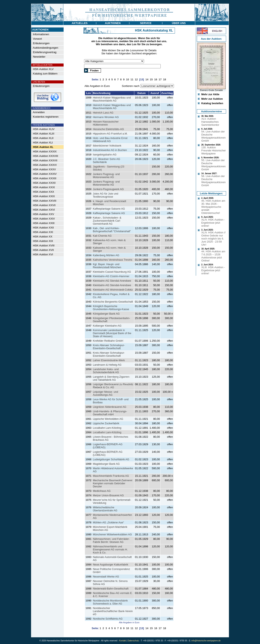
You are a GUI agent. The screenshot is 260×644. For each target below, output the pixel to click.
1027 (88, 209)
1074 (88, 495)
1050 (88, 345)
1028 (88, 213)
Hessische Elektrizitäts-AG (108, 129)
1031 (88, 236)
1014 (88, 129)
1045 (88, 314)
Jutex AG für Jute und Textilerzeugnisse (106, 195)
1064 (88, 432)
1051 (88, 353)
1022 (88, 174)
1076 (88, 507)
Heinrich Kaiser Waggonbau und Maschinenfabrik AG (112, 99)
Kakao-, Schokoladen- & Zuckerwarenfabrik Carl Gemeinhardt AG (107, 221)
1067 (88, 452)
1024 (88, 189)
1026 (88, 201)
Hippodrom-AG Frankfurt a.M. (110, 134)
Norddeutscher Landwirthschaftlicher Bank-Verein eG (113, 611)
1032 (88, 240)
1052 (88, 360)
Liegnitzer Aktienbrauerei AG (110, 407)
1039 (88, 281)
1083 (88, 557)
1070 (88, 468)
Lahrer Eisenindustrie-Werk (109, 360)
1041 (88, 290)
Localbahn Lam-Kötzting (107, 428)
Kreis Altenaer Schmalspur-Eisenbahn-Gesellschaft (109, 347)
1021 (88, 167)
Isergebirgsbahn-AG (105, 155)
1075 (88, 500)
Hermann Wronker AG (106, 117)
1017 (88, 146)
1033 (88, 248)
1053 (88, 365)
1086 (88, 577)
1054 (88, 369)
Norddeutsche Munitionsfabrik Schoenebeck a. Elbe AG (110, 602)
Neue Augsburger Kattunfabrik (110, 565)
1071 (88, 476)
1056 (88, 384)
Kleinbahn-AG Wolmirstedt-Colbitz (113, 290)
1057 (88, 392)
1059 (88, 407)
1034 (88, 255)
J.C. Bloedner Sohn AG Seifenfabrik (106, 161)
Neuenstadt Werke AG (106, 577)
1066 (88, 444)
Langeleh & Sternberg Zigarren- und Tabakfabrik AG (111, 378)
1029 (88, 218)
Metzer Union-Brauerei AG (108, 495)
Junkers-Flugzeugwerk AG (108, 189)
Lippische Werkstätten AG (108, 419)
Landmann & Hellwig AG (107, 365)
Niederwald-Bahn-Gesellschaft (111, 589)
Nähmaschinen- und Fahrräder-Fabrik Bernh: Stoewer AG (111, 540)
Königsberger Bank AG (106, 314)
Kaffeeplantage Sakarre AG (109, 209)
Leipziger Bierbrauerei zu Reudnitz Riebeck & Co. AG (113, 386)
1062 (88, 423)
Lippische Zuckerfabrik (106, 423)
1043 (88, 302)
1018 (88, 150)
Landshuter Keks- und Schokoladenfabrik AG (106, 371)
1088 (88, 589)
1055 (88, 377)
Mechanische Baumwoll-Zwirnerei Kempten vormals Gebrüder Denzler (113, 483)
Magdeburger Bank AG (106, 464)
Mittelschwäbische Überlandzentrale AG (105, 509)
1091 (88, 608)
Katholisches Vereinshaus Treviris (113, 260)
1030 (88, 228)
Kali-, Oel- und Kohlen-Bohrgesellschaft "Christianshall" (112, 230)
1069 (88, 464)
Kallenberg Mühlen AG (106, 255)
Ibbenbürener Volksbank (107, 146)
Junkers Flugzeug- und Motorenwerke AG (106, 176)
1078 (88, 522)
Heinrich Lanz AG (103, 113)
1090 (88, 601)
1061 (88, 419)
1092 (88, 619)
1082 (88, 546)
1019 (88, 155)
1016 (88, 138)
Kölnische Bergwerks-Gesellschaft (113, 302)
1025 (88, 194)
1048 (88, 330)
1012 (88, 117)
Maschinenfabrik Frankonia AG (111, 476)
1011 (88, 113)
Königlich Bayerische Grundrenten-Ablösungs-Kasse (111, 308)
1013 (88, 122)
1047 (88, 326)
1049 (88, 341)
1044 (88, 306)
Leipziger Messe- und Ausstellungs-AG (105, 393)
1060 (88, 411)
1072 (88, 480)
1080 (88, 534)
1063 (88, 428)
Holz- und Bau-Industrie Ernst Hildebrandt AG (110, 140)
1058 (88, 399)
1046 (88, 318)
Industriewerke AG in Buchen (110, 150)
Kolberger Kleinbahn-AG (107, 326)
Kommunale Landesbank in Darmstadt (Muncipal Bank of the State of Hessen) (112, 333)
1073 (88, 491)
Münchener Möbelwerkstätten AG (112, 534)
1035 (88, 260)
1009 (88, 98)
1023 (88, 182)
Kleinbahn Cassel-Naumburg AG (112, 272)
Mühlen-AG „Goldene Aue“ (108, 522)
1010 (88, 105)
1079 (88, 527)
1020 (88, 159)
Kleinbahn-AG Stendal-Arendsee (112, 281)
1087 (88, 581)
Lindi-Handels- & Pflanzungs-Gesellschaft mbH (110, 413)
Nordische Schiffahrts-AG (108, 619)
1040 (88, 285)
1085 (88, 569)
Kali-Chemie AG (102, 236)
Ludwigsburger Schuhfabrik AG (111, 459)
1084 (88, 565)
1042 (88, 294)
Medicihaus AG (102, 491)
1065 (88, 437)
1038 (88, 276)
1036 (88, 264)
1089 (88, 593)
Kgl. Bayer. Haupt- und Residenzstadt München (107, 266)
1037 (88, 272)
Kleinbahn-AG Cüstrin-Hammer (111, 276)
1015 (88, 134)
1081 (88, 539)
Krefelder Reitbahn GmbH (108, 341)
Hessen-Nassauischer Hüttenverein (106, 123)
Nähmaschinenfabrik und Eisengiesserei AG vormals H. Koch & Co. (110, 549)
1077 (88, 515)
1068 (88, 459)
